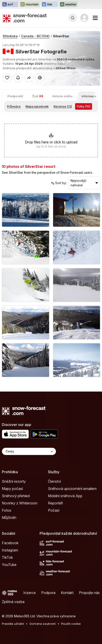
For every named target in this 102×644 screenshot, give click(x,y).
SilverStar (61, 36)
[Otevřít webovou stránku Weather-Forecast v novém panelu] (68, 5)
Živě (38, 96)
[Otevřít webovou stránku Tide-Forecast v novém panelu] (50, 5)
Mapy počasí (12, 489)
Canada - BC (35, 36)
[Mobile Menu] (95, 18)
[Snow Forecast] (25, 18)
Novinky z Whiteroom (20, 503)
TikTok (7, 557)
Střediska (10, 36)
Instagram (10, 550)
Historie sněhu (62, 96)
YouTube (9, 565)
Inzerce (30, 593)
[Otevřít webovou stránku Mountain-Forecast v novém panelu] (30, 5)
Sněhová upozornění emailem (72, 489)
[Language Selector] (29, 451)
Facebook (10, 543)
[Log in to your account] (84, 18)
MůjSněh (9, 518)
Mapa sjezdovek (37, 106)
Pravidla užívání (13, 624)
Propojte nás (89, 593)
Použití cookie (71, 624)
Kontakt (67, 593)
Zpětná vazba (13, 602)
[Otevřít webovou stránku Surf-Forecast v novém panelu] (10, 5)
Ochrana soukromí (43, 624)
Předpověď (15, 96)
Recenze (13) (63, 106)
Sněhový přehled (16, 496)
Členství (54, 481)
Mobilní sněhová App (65, 496)
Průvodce (14, 106)
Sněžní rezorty (14, 481)
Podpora (48, 593)
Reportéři (55, 503)
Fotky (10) (84, 106)
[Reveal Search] (73, 18)
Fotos (7, 510)
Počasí (54, 510)
